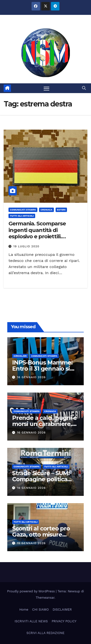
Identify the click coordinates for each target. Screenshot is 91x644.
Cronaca (46, 210)
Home (24, 610)
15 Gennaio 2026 (31, 543)
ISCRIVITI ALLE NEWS (31, 621)
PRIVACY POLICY (64, 621)
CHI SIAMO (41, 610)
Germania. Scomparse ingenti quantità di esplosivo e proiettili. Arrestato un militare (37, 233)
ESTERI (61, 210)
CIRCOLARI (20, 356)
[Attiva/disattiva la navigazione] (47, 88)
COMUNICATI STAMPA (23, 210)
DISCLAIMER (62, 610)
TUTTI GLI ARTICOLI (22, 216)
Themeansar (45, 598)
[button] (84, 88)
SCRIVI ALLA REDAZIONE (45, 633)
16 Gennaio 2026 (31, 377)
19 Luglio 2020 (26, 246)
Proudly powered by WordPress (31, 591)
